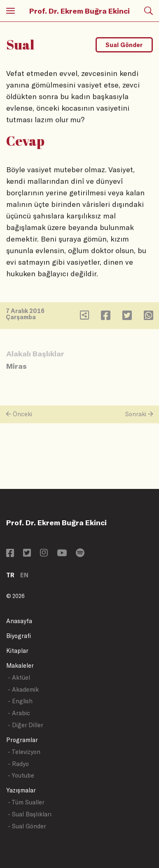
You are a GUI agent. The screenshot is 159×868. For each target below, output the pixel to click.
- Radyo (18, 764)
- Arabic (19, 713)
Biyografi (19, 636)
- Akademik (23, 689)
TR (10, 575)
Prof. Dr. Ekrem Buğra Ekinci (79, 11)
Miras (16, 366)
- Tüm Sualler (26, 802)
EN (24, 575)
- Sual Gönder (27, 826)
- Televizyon (24, 752)
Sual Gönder (124, 45)
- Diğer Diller (26, 725)
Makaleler (20, 665)
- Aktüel (19, 677)
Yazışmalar (21, 790)
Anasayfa (19, 621)
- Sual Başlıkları (30, 814)
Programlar (22, 740)
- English (20, 701)
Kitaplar (17, 651)
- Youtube (21, 775)
